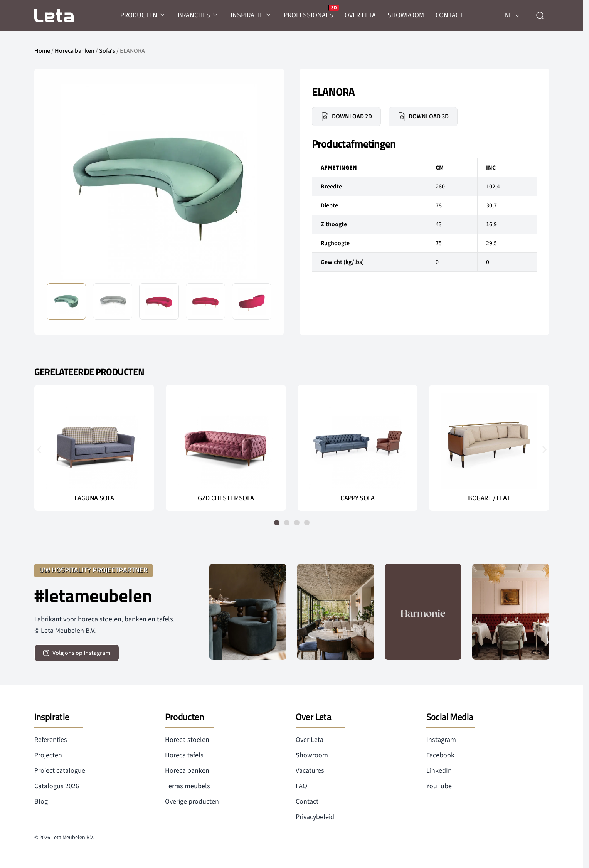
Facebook (440, 755)
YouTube (439, 786)
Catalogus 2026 (57, 786)
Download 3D (423, 117)
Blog (41, 802)
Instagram (441, 740)
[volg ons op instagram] (77, 653)
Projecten (48, 755)
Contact (307, 802)
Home (42, 51)
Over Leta (310, 740)
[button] (39, 449)
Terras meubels (188, 786)
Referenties (51, 740)
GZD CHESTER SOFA (226, 498)
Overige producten (192, 802)
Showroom (312, 755)
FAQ (301, 786)
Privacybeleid (315, 817)
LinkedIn (439, 771)
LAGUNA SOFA (94, 498)
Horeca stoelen (187, 740)
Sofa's (107, 51)
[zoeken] (540, 15)
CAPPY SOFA (358, 498)
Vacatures (310, 771)
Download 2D (346, 117)
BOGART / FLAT (489, 498)
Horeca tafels (184, 755)
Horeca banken (75, 51)
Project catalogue (60, 771)
